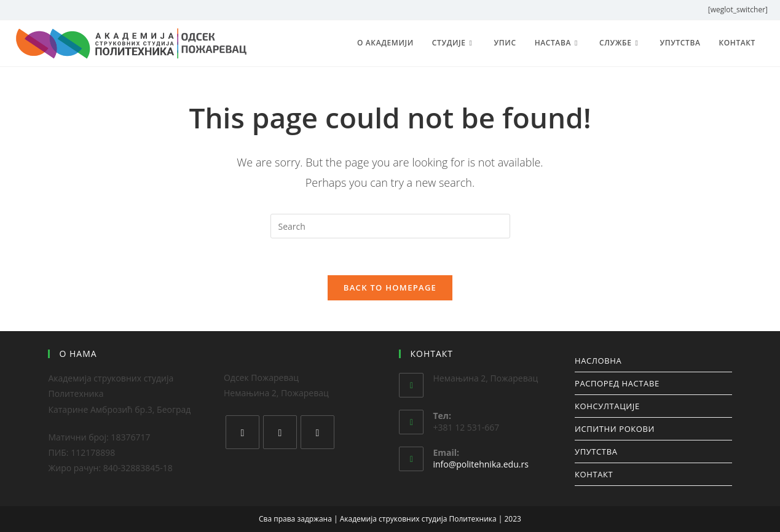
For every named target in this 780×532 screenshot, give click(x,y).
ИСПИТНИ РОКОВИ (615, 429)
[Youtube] (317, 432)
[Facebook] (242, 432)
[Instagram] (280, 432)
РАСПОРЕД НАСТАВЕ (617, 383)
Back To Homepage (390, 288)
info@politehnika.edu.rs (480, 464)
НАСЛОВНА (598, 361)
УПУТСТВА (596, 452)
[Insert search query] (390, 226)
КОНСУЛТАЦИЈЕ (607, 406)
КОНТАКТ (594, 474)
